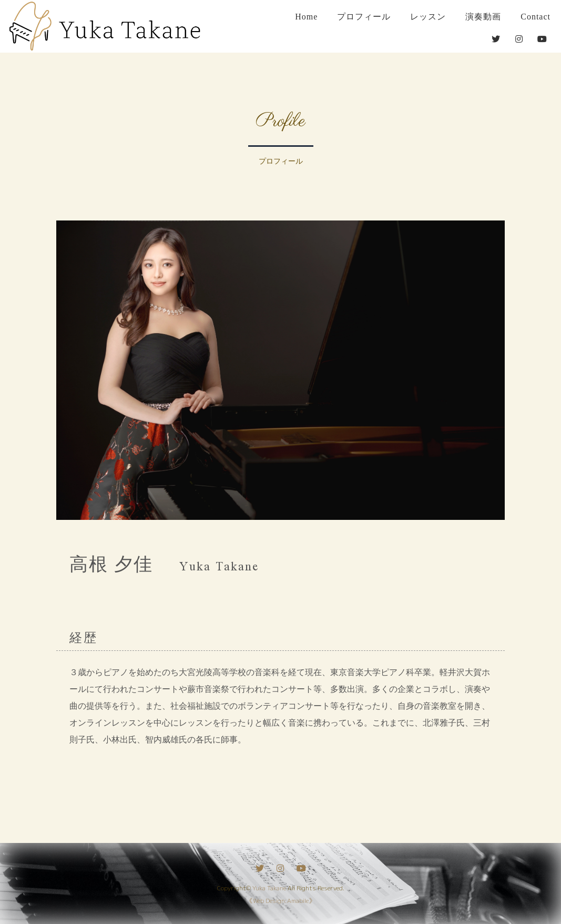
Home (306, 17)
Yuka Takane (269, 888)
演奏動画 (483, 17)
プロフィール (364, 17)
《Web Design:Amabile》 (281, 901)
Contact (535, 17)
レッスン (428, 17)
